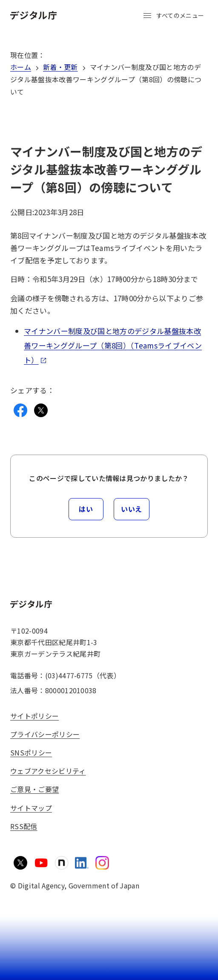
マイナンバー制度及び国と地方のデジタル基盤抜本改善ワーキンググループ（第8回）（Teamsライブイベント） (113, 345)
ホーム (21, 67)
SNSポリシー (31, 752)
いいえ (132, 509)
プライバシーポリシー (45, 734)
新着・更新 (60, 67)
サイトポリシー (34, 716)
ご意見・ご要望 (34, 789)
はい (86, 509)
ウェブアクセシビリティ (48, 771)
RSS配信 (24, 826)
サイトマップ (31, 808)
